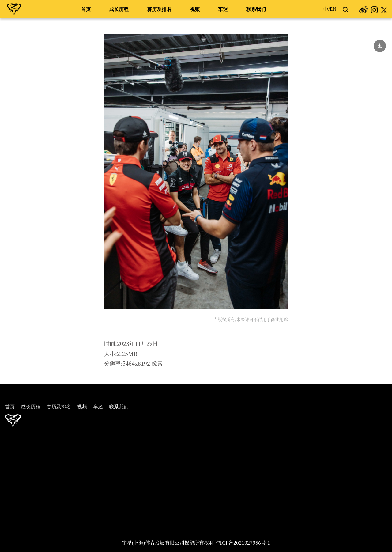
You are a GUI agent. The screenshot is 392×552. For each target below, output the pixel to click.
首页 (86, 9)
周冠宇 (14, 9)
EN (333, 9)
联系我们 (256, 9)
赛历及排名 (159, 9)
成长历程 (119, 9)
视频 (195, 9)
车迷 (223, 9)
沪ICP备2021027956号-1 (243, 543)
